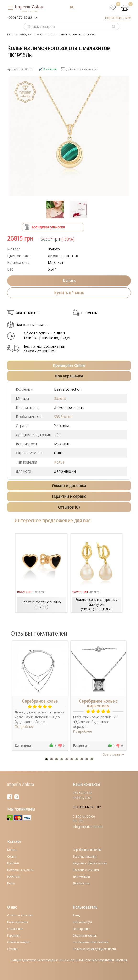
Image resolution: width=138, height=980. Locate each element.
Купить (69, 281)
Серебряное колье (40, 701)
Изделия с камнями (86, 870)
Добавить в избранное (79, 69)
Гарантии (13, 935)
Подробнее (24, 726)
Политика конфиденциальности (94, 949)
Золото (60, 398)
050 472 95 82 (82, 793)
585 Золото (63, 416)
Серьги (12, 856)
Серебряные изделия (87, 850)
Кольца (12, 850)
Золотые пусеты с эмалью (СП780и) (41, 604)
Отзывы (12, 949)
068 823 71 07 (82, 798)
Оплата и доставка (20, 915)
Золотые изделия (85, 856)
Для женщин (81, 876)
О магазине (15, 929)
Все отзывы (114, 754)
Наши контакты (17, 922)
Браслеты (14, 876)
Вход (76, 915)
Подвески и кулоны (20, 870)
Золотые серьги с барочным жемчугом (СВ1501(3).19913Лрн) (97, 604)
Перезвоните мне (118, 18)
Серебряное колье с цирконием (98, 703)
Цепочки (13, 863)
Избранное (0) (82, 922)
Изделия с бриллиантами (90, 863)
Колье (59, 462)
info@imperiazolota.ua (88, 827)
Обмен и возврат (19, 942)
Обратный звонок (85, 935)
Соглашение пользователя (91, 942)
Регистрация (81, 929)
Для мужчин (81, 883)
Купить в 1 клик (69, 293)
